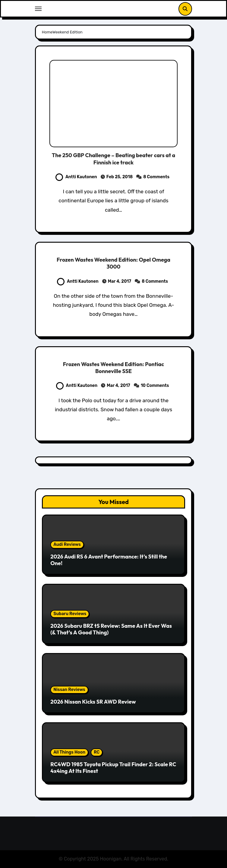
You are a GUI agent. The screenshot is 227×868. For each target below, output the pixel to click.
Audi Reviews (67, 544)
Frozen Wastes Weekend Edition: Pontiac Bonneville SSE (114, 368)
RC (97, 752)
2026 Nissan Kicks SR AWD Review (93, 702)
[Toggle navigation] (38, 9)
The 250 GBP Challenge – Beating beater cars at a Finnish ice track (114, 159)
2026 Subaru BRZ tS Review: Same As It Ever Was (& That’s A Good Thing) (111, 629)
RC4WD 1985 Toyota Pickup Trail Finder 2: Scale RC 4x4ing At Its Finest (113, 768)
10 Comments (155, 386)
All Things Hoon (69, 752)
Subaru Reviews (70, 614)
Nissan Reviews (69, 690)
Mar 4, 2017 (120, 281)
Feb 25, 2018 (120, 177)
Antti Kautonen (76, 177)
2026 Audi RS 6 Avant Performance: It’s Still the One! (109, 560)
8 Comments (156, 177)
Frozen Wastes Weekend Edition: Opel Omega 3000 (113, 263)
